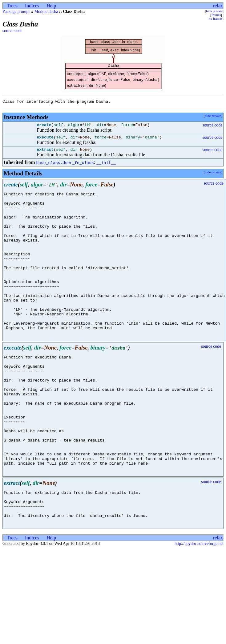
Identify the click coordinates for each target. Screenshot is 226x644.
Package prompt (16, 12)
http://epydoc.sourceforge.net (199, 606)
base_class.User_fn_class (65, 167)
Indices (32, 6)
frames (216, 15)
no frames (216, 18)
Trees (12, 6)
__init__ (106, 167)
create (44, 127)
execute (45, 141)
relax (218, 6)
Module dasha (46, 12)
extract (45, 154)
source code (12, 31)
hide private (214, 11)
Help (51, 6)
